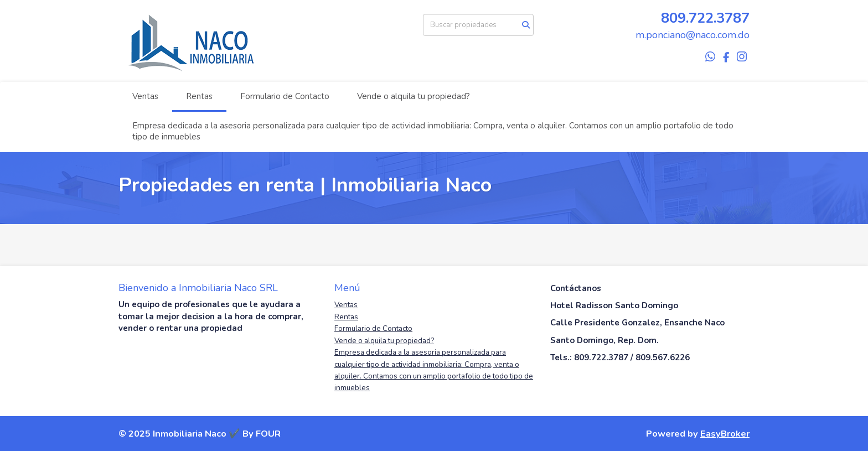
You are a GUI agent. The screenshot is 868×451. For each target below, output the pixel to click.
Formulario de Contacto (285, 96)
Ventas (145, 96)
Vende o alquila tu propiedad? (414, 96)
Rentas (199, 96)
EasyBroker (725, 434)
